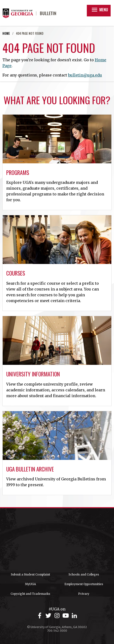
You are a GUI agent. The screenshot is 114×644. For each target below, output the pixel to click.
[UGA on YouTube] (66, 616)
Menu (99, 10)
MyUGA (30, 584)
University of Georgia (57, 540)
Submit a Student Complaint (30, 574)
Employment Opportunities (84, 584)
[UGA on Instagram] (58, 616)
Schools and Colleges (84, 574)
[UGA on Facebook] (40, 616)
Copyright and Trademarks (30, 594)
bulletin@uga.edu (85, 75)
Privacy (84, 594)
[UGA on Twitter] (49, 616)
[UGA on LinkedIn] (74, 616)
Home (6, 33)
